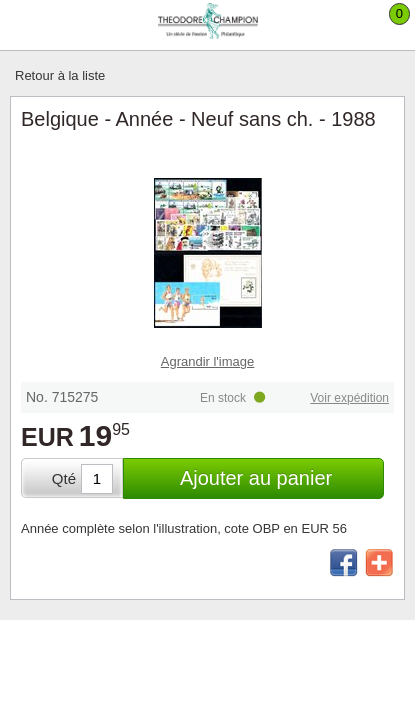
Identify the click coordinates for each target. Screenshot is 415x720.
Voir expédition (349, 398)
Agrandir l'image (208, 361)
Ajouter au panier (256, 478)
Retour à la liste (60, 75)
